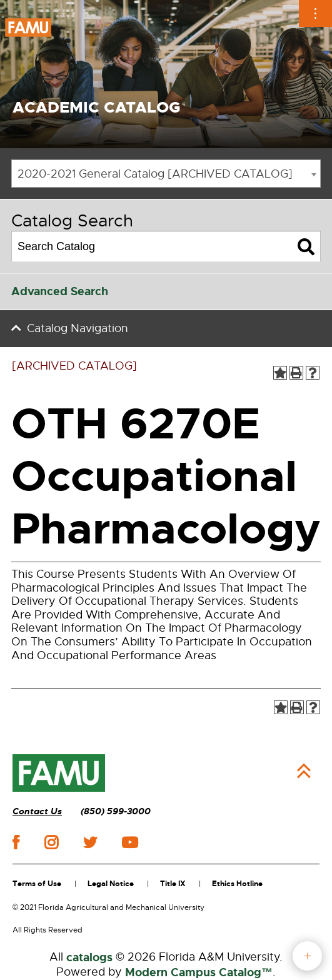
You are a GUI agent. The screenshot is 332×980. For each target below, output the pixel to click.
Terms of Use (37, 884)
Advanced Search (60, 291)
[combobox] (166, 174)
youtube (130, 842)
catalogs (89, 957)
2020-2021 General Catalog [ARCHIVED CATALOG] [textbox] (155, 174)
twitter (90, 842)
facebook (16, 842)
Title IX (173, 884)
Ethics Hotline (237, 884)
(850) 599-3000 (116, 811)
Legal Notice (111, 884)
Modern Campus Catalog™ (199, 972)
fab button (307, 956)
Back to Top (304, 771)
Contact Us (37, 811)
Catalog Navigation (78, 328)
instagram (51, 842)
